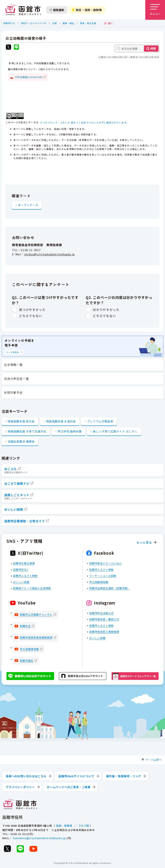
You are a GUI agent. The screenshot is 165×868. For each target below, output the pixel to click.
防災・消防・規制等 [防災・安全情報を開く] (87, 10)
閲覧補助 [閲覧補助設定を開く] (57, 10)
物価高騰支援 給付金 (21, 421)
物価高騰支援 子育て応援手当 (27, 431)
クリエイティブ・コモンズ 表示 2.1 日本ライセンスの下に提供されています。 (84, 122)
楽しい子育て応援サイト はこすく (115, 431)
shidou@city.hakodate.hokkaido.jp (50, 254)
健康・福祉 (68, 23)
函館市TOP (9, 23)
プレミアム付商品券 (100, 421)
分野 (54, 23)
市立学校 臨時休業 (70, 431)
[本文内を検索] (137, 49)
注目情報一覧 (13, 365)
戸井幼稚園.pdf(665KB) (29, 77)
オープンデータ (28, 205)
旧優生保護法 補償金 (21, 441)
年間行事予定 (13, 392)
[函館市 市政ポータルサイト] (23, 10)
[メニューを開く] (155, 10)
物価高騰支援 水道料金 (61, 421)
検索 (153, 48)
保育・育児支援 (88, 23)
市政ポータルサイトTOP (34, 23)
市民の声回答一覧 (16, 379)
